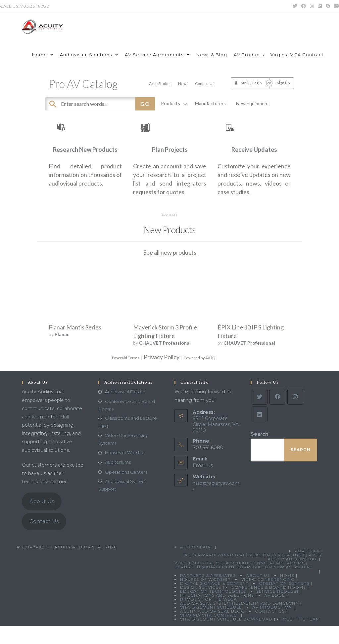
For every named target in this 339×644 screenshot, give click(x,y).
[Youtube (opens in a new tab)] (335, 6)
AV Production (272, 625)
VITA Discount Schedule (211, 625)
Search (260, 452)
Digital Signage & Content (214, 601)
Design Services (201, 605)
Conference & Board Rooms (269, 605)
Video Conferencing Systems (123, 457)
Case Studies (160, 84)
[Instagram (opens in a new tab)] (312, 6)
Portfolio (308, 569)
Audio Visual (197, 565)
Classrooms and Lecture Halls (128, 440)
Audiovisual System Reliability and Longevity (239, 621)
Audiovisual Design (125, 410)
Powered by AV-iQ (200, 376)
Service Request (278, 609)
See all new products (170, 270)
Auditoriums (118, 480)
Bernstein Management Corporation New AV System (243, 585)
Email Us (203, 483)
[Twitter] (260, 415)
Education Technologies (213, 609)
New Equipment (253, 103)
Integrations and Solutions (217, 613)
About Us (42, 519)
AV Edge (275, 613)
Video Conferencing (268, 597)
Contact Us (205, 84)
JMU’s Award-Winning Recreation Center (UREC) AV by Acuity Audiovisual (252, 575)
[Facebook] (277, 415)
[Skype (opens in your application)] (328, 6)
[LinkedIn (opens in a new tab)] (320, 6)
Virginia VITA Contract (210, 633)
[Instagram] (295, 415)
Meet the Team (301, 637)
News (183, 84)
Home (287, 593)
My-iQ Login (251, 83)
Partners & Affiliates (208, 593)
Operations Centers (126, 490)
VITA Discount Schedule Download (226, 637)
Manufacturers (210, 103)
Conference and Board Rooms (127, 423)
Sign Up (283, 83)
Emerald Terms (126, 376)
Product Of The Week (208, 617)
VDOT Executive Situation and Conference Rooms (240, 581)
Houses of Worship (125, 471)
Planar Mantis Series (75, 345)
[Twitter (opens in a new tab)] (295, 6)
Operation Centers (284, 601)
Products (173, 103)
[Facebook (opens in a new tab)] (304, 6)
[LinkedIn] (260, 433)
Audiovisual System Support (122, 503)
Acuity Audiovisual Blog (212, 629)
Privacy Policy (162, 375)
